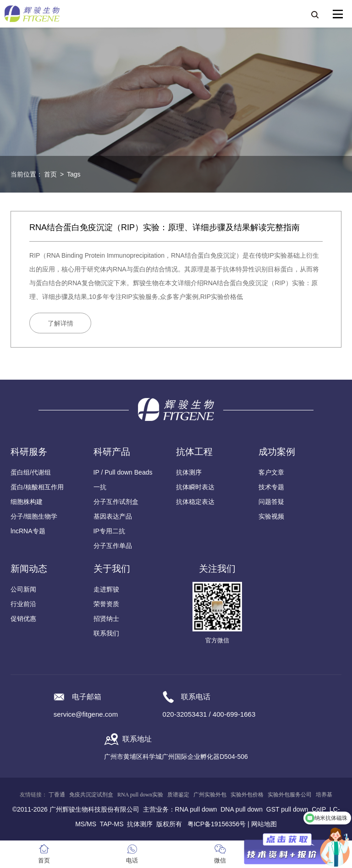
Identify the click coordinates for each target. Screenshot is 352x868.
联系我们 (106, 633)
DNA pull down (242, 809)
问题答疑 (271, 502)
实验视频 (271, 516)
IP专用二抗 (109, 531)
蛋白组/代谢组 (31, 472)
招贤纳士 (106, 619)
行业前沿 (23, 604)
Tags (74, 174)
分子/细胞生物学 (34, 516)
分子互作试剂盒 (116, 502)
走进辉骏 (106, 589)
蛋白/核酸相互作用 (37, 487)
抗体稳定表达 (195, 502)
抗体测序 (189, 472)
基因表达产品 (113, 516)
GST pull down (287, 809)
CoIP (319, 809)
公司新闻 (23, 589)
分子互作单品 (113, 546)
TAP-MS (112, 824)
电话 (132, 860)
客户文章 (271, 472)
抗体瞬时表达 (195, 487)
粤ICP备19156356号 (217, 824)
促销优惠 (23, 619)
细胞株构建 (27, 502)
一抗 (100, 487)
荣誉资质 (106, 604)
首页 (50, 174)
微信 (220, 860)
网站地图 (264, 824)
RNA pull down (196, 809)
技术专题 (271, 487)
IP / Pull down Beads (123, 472)
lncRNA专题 (28, 531)
